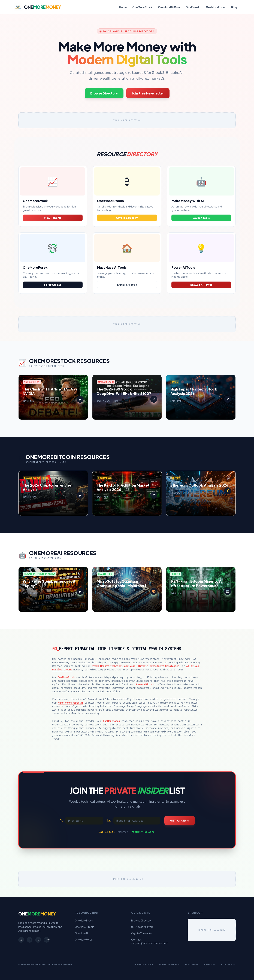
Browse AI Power (201, 285)
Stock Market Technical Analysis (114, 666)
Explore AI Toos (127, 285)
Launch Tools (201, 218)
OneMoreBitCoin (169, 7)
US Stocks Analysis (142, 927)
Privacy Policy (144, 964)
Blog (235, 7)
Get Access (180, 820)
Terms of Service (169, 964)
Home (123, 7)
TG (38, 940)
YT (30, 940)
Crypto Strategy (127, 218)
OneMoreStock (142, 7)
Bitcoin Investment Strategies (159, 666)
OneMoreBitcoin (145, 684)
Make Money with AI (71, 703)
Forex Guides (53, 285)
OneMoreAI (193, 7)
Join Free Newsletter (148, 93)
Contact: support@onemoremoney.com (150, 941)
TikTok (47, 940)
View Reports (53, 218)
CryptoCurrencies (142, 933)
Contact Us (228, 964)
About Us (210, 964)
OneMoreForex (216, 7)
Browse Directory (104, 93)
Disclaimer (192, 964)
